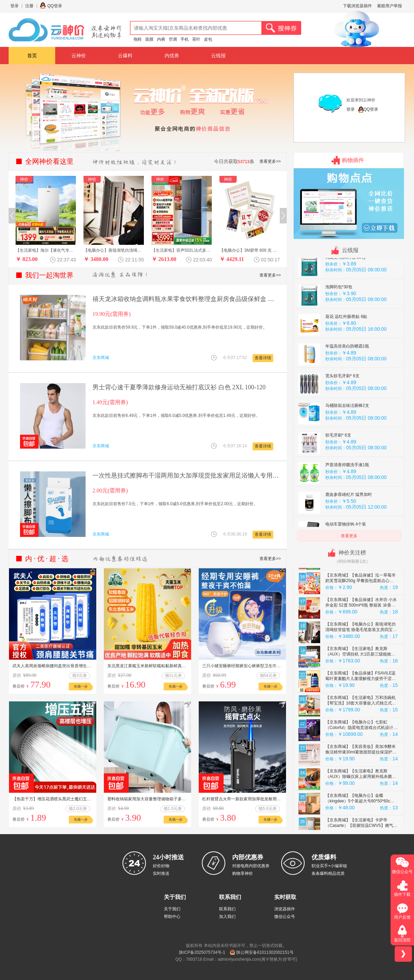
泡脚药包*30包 (339, 367)
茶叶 (196, 39)
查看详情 (263, 358)
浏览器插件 (285, 909)
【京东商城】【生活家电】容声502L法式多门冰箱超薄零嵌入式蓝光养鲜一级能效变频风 (361, 637)
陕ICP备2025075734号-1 (202, 952)
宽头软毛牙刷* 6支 (342, 456)
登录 (14, 6)
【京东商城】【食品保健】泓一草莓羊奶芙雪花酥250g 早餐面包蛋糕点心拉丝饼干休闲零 (361, 661)
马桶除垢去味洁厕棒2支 (347, 486)
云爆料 (125, 56)
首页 (32, 56)
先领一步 (81, 686)
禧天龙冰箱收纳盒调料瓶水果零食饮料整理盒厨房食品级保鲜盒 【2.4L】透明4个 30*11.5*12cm (222, 299)
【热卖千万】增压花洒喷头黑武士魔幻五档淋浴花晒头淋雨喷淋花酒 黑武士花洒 (85, 799)
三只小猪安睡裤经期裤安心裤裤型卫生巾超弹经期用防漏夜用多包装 (264, 666)
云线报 (218, 56)
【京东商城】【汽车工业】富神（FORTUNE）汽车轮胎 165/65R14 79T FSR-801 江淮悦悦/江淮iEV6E (358, 588)
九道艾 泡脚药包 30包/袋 (348, 278)
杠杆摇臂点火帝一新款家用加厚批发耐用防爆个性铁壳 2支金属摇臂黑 (266, 799)
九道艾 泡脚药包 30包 (345, 338)
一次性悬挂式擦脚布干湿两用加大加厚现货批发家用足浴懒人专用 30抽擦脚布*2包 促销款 (215, 476)
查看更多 (349, 536)
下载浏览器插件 (357, 6)
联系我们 (227, 909)
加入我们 (227, 917)
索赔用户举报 (390, 6)
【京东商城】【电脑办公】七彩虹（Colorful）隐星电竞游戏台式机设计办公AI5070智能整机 (361, 808)
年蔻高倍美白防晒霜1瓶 (347, 427)
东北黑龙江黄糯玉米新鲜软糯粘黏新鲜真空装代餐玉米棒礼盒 (163, 666)
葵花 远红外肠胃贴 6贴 (346, 397)
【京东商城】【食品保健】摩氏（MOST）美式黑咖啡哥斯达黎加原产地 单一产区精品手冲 (360, 612)
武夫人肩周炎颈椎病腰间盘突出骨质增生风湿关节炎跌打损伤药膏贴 (75, 666)
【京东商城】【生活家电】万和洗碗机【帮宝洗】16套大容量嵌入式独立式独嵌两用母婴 (361, 783)
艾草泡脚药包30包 (342, 308)
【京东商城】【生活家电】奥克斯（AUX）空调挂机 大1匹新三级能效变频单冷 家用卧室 (360, 734)
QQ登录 (55, 6)
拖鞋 (138, 39)
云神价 (79, 56)
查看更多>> (270, 161)
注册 (29, 6)
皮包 (208, 39)
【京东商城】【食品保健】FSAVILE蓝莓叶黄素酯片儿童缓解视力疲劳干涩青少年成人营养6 (361, 759)
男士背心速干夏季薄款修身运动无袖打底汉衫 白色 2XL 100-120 (179, 387)
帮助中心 (172, 917)
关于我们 (172, 909)
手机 (185, 39)
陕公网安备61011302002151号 (265, 952)
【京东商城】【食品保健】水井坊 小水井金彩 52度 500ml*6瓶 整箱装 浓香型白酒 (361, 686)
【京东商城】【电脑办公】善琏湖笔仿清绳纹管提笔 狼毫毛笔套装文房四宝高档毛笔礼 (361, 710)
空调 (173, 39)
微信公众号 (285, 917)
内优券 (172, 56)
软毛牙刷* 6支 (338, 516)
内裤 (161, 39)
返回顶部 (402, 940)
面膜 (149, 39)
